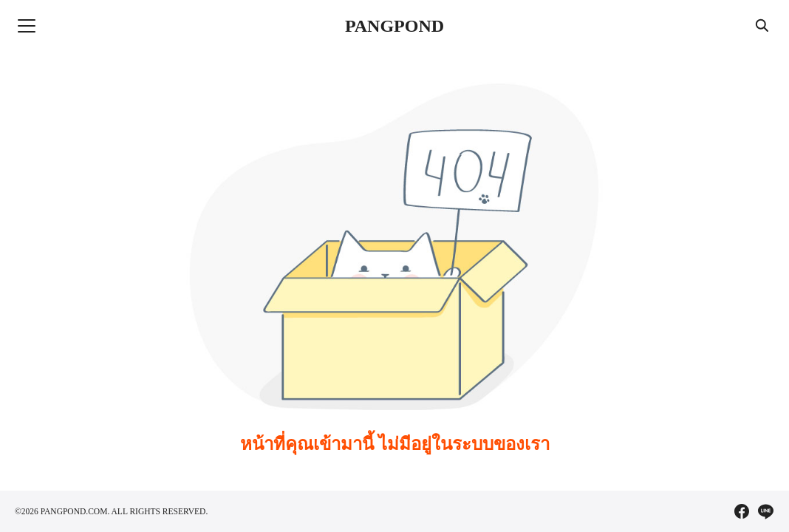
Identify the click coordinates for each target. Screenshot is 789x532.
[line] (765, 511)
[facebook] (742, 511)
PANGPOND (394, 26)
